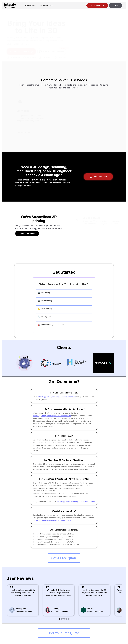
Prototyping (44, 317)
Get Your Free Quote (64, 633)
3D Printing (44, 293)
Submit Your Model (27, 233)
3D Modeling (45, 309)
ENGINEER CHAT (47, 5)
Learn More (22, 131)
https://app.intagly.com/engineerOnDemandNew (57, 397)
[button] (59, 619)
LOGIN (116, 5)
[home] (10, 5)
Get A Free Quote (64, 558)
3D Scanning (45, 301)
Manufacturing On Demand (51, 325)
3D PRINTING (30, 5)
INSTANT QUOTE (97, 5)
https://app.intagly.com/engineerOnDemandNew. (76, 502)
